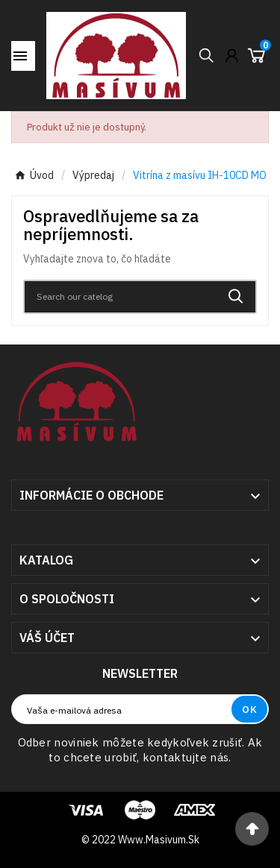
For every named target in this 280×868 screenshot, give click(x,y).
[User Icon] (232, 56)
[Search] (121, 297)
